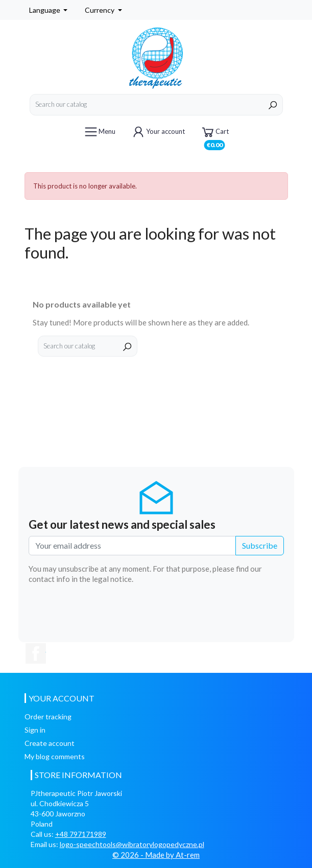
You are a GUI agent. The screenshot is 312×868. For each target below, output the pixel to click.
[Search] (156, 105)
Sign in (35, 730)
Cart (214, 134)
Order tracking (48, 717)
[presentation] (206, 612)
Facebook (36, 653)
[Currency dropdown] (103, 10)
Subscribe (260, 545)
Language (45, 10)
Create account (50, 743)
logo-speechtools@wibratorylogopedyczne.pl (132, 844)
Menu (99, 132)
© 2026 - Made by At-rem (156, 855)
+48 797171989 (81, 834)
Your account (158, 132)
